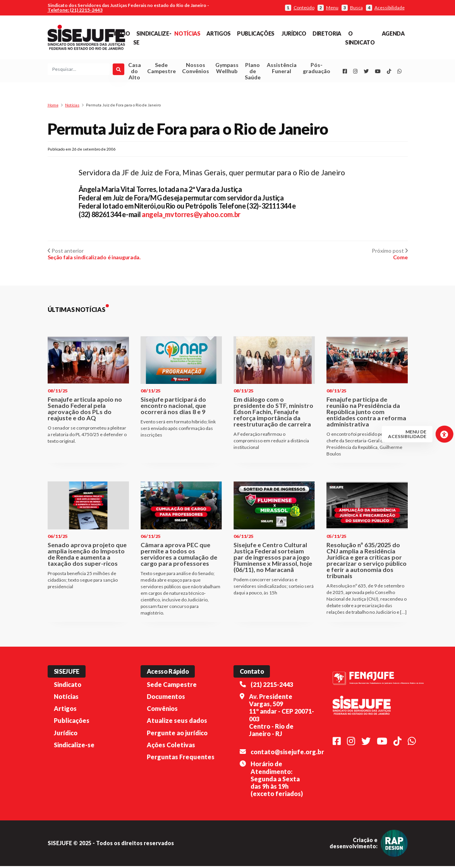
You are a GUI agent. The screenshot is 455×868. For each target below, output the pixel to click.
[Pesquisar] (118, 70)
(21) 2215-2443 (272, 686)
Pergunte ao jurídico (177, 735)
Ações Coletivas (171, 747)
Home (53, 107)
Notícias (187, 33)
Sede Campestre (161, 69)
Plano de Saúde (253, 72)
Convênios (162, 710)
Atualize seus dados (177, 723)
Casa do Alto (135, 72)
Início (122, 33)
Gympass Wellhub (227, 69)
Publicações (256, 33)
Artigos (218, 33)
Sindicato (68, 686)
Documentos (166, 698)
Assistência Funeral (282, 69)
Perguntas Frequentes (181, 759)
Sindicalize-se (74, 747)
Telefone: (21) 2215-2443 (75, 10)
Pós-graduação (317, 69)
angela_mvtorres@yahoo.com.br (191, 216)
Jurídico (294, 33)
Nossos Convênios (196, 69)
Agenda (393, 33)
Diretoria (327, 33)
